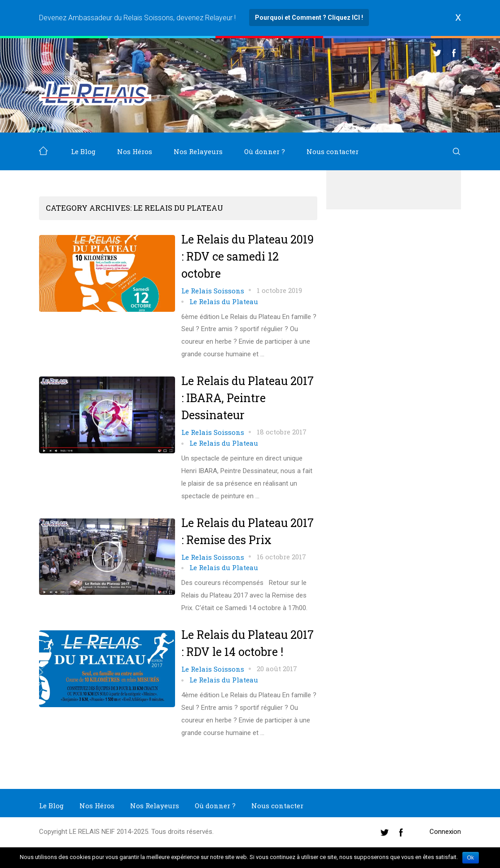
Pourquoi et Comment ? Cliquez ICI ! (309, 18)
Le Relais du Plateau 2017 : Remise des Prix (248, 531)
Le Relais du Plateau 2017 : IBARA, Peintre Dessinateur (248, 398)
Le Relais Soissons (213, 291)
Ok (471, 858)
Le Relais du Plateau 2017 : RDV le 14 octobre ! (248, 643)
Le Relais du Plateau (224, 301)
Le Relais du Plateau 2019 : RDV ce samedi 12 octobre (248, 256)
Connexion (445, 832)
